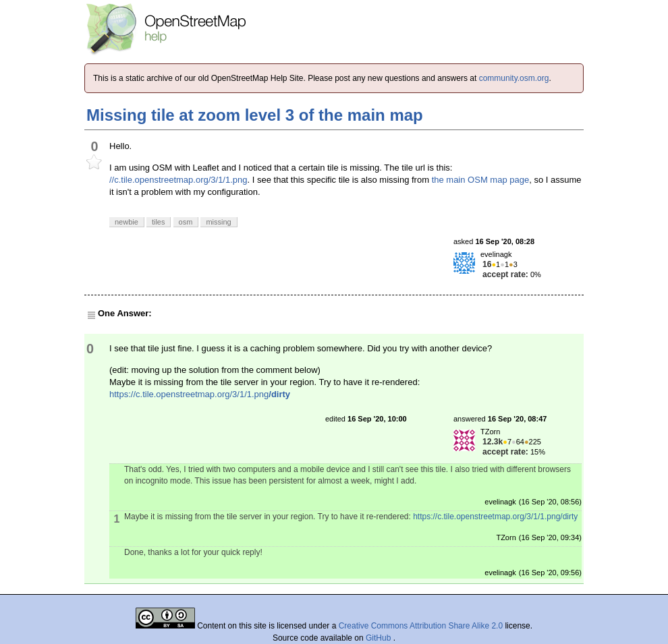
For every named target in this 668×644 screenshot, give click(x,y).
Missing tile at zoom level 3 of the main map (255, 115)
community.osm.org (514, 78)
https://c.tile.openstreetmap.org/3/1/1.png (200, 394)
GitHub (380, 638)
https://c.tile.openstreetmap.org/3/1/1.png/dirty (495, 517)
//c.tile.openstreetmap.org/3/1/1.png (178, 180)
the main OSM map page (481, 180)
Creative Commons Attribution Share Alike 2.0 (421, 626)
